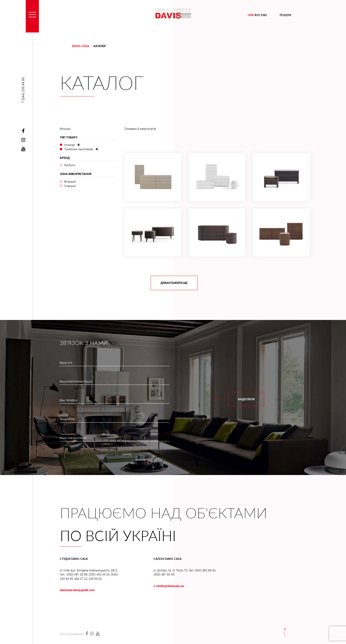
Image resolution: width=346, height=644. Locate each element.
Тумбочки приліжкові (79, 149)
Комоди (70, 145)
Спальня (70, 186)
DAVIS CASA (81, 46)
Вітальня (70, 181)
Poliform (70, 165)
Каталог (102, 84)
